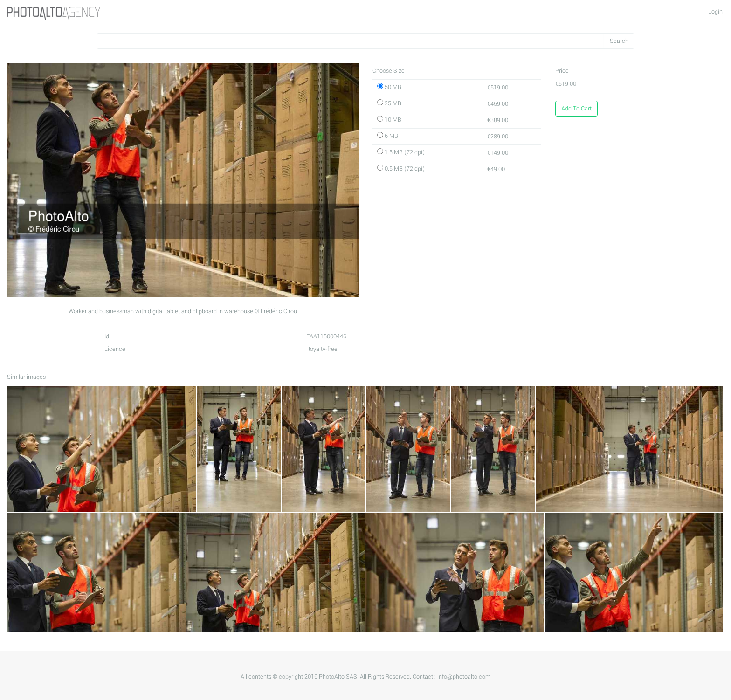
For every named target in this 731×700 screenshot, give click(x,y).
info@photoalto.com (464, 677)
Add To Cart (576, 109)
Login (715, 12)
